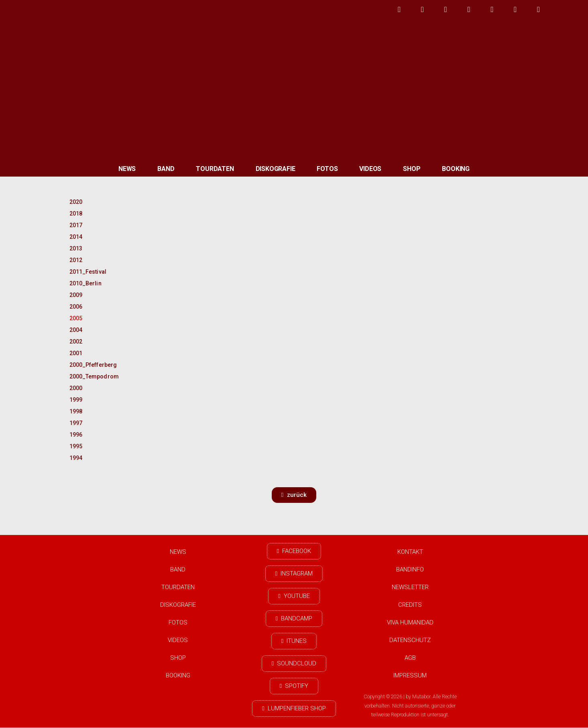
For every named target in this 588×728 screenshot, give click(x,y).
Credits (410, 605)
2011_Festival (88, 272)
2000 (76, 388)
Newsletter (410, 587)
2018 (76, 214)
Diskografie (276, 169)
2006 (76, 307)
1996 (76, 435)
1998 (76, 411)
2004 (76, 330)
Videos (370, 169)
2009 (76, 295)
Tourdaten (215, 169)
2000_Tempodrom (91, 376)
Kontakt (410, 552)
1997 (76, 423)
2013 (76, 248)
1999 (76, 400)
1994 (76, 458)
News (127, 169)
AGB (410, 658)
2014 (76, 237)
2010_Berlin (85, 283)
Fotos (327, 169)
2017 (76, 225)
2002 (76, 342)
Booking (456, 169)
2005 (76, 318)
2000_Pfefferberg (91, 365)
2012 (76, 260)
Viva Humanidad (410, 622)
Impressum (410, 675)
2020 (76, 202)
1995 (76, 446)
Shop (412, 169)
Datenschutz (410, 640)
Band (166, 169)
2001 (76, 353)
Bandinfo (410, 569)
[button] (294, 495)
